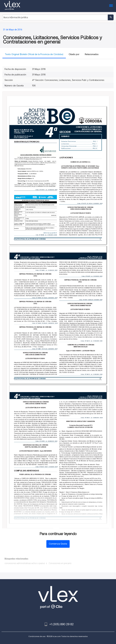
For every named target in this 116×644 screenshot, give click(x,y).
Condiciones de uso (37, 636)
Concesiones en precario (60, 563)
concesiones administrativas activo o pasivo (25, 563)
